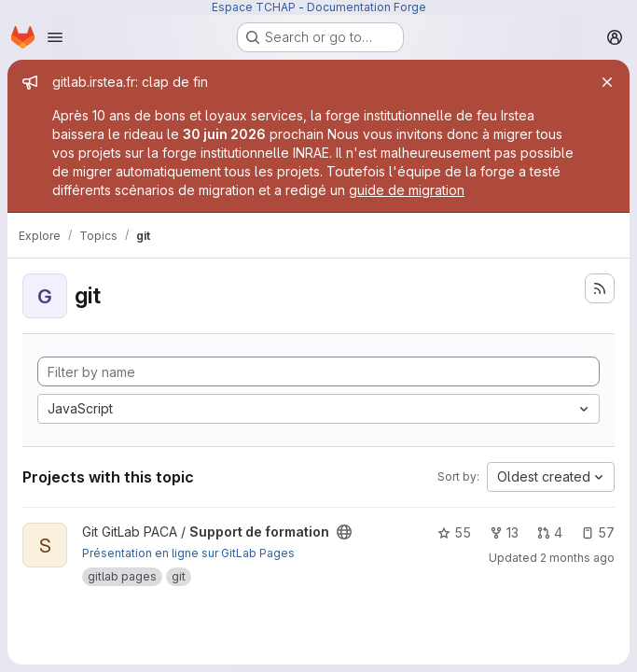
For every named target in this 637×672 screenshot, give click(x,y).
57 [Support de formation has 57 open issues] (598, 532)
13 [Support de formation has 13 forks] (504, 532)
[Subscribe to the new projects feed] (600, 288)
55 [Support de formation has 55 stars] (454, 532)
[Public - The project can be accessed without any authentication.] (344, 532)
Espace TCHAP (254, 7)
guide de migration (407, 190)
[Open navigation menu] (55, 37)
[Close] (607, 82)
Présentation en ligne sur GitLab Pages (188, 553)
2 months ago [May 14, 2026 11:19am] (577, 558)
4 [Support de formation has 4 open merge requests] (550, 532)
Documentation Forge (367, 7)
